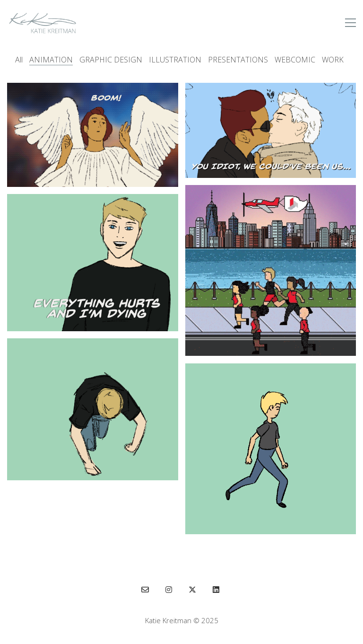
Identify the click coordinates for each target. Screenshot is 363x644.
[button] (350, 23)
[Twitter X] (192, 590)
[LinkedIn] (216, 590)
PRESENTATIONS (238, 60)
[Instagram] (169, 590)
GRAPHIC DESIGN (111, 60)
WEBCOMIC (295, 60)
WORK (333, 60)
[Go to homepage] (43, 23)
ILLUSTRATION (175, 60)
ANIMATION (51, 60)
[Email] (145, 590)
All (19, 60)
